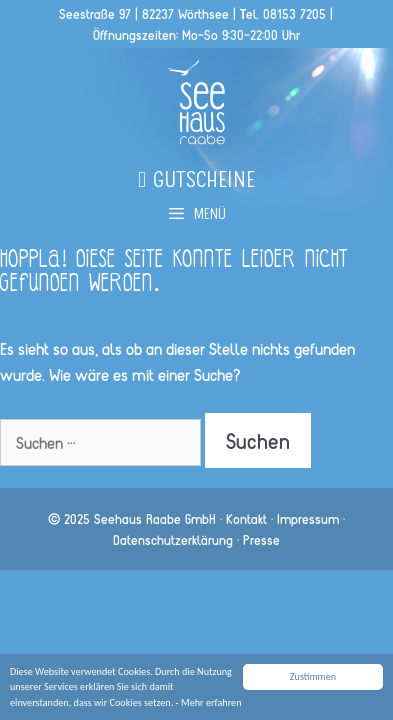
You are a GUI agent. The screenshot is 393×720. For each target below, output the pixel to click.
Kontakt (246, 518)
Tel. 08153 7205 (283, 13)
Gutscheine (196, 183)
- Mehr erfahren (209, 702)
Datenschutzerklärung (173, 539)
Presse (261, 539)
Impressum (308, 518)
